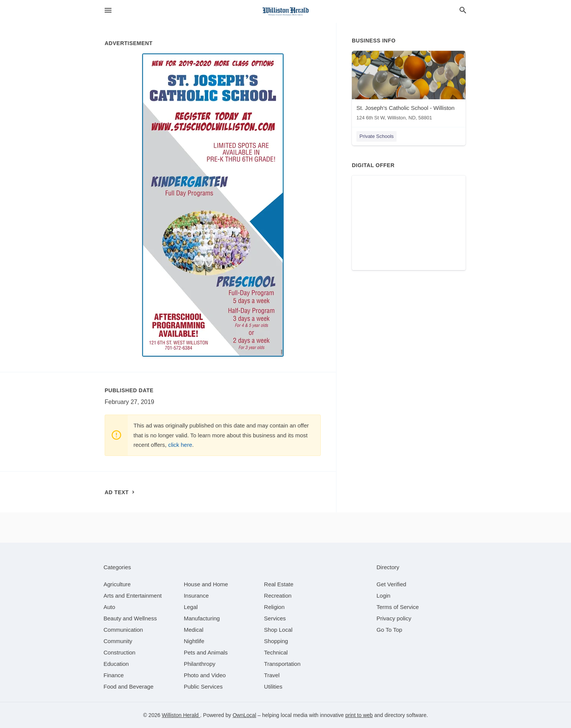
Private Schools (376, 136)
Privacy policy (394, 618)
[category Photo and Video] (205, 675)
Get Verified (391, 584)
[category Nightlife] (194, 641)
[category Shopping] (276, 641)
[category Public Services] (203, 687)
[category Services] (275, 618)
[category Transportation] (282, 664)
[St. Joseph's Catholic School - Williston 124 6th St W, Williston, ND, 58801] (409, 87)
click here (180, 445)
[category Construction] (119, 652)
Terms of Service (398, 607)
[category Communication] (123, 630)
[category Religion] (274, 607)
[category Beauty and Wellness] (130, 618)
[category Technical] (276, 652)
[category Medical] (194, 630)
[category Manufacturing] (202, 618)
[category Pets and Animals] (206, 652)
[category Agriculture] (117, 584)
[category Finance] (114, 675)
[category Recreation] (278, 596)
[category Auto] (109, 607)
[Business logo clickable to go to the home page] (285, 11)
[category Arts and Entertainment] (133, 596)
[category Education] (116, 664)
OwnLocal (244, 715)
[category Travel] (272, 675)
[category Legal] (191, 607)
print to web (359, 715)
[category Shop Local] (278, 630)
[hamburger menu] (108, 10)
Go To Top (389, 630)
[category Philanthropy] (200, 664)
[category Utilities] (273, 687)
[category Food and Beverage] (129, 687)
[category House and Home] (206, 584)
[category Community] (118, 641)
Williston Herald (181, 715)
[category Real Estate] (279, 584)
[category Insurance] (196, 596)
